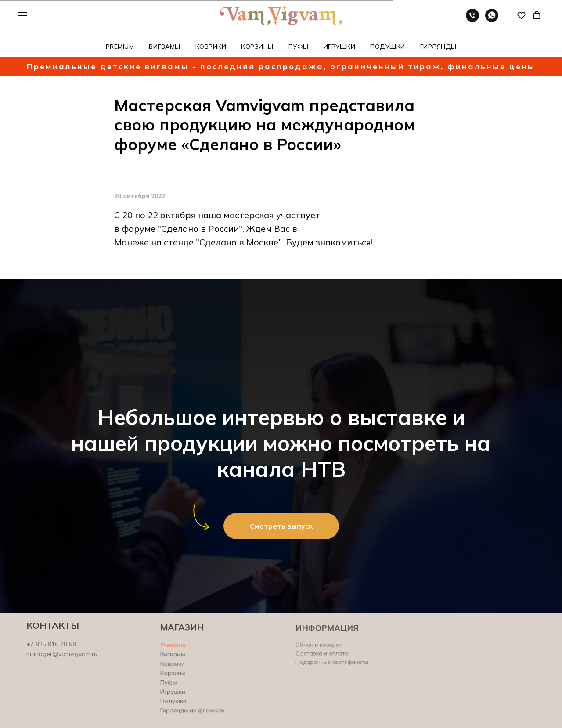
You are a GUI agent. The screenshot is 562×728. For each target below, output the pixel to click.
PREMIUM (120, 47)
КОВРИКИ (211, 47)
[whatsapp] (492, 20)
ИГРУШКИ (340, 47)
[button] (521, 15)
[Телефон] (472, 20)
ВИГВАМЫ (165, 47)
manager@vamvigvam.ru (62, 654)
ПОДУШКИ (388, 47)
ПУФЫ (299, 47)
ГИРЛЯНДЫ (438, 47)
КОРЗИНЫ (257, 47)
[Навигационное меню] (22, 15)
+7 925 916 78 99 (51, 644)
